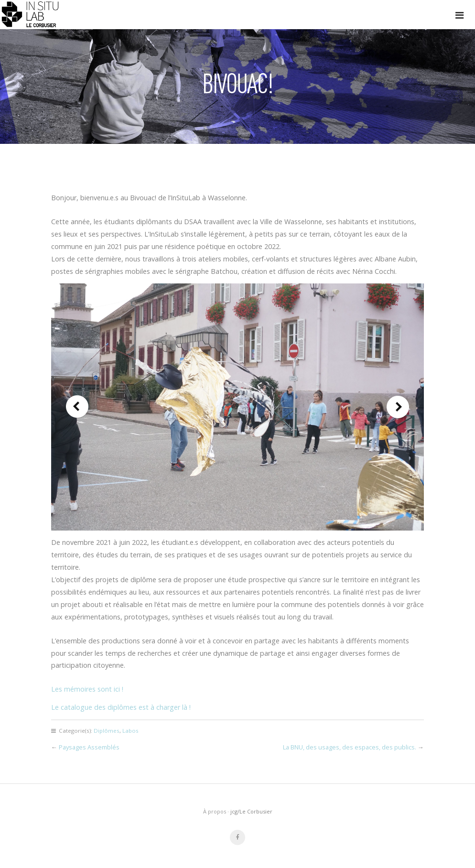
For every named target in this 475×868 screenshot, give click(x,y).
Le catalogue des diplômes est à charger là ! (121, 707)
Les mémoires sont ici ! (87, 689)
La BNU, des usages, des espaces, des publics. (350, 747)
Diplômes (107, 731)
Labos (130, 731)
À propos (215, 811)
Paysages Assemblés (89, 747)
